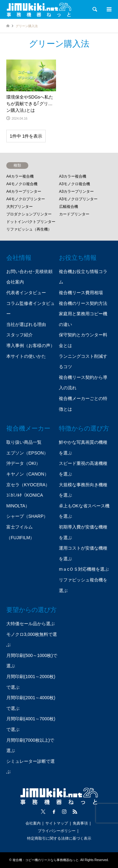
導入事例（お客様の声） (31, 345)
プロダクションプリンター (29, 214)
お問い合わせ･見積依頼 (29, 271)
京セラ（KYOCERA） (28, 485)
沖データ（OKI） (23, 463)
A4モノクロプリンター (26, 199)
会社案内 (15, 282)
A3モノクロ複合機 (75, 184)
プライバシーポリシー (57, 831)
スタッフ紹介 (20, 335)
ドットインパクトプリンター (31, 222)
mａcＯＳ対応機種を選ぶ (84, 569)
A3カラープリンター (77, 191)
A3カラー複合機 (73, 176)
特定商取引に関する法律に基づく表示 (59, 838)
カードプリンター (74, 214)
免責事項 (80, 823)
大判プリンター (20, 207)
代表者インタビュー (26, 293)
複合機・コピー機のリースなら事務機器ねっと (46, 860)
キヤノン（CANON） (28, 474)
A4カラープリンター (24, 191)
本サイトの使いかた (26, 356)
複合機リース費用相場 (81, 293)
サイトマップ (57, 823)
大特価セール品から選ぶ (31, 624)
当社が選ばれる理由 (26, 324)
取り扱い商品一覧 (24, 442)
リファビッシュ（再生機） (29, 229)
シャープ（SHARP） (27, 516)
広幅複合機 (69, 207)
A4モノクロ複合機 (22, 184)
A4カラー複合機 (20, 176)
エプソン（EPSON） (27, 453)
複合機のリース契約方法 (83, 303)
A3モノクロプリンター (79, 199)
